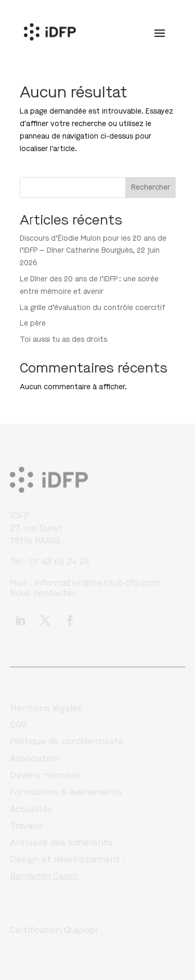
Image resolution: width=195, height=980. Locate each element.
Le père (33, 323)
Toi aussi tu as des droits (63, 339)
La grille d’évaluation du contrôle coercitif (93, 308)
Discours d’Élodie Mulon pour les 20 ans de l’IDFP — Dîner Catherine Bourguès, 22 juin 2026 (93, 251)
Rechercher (151, 187)
